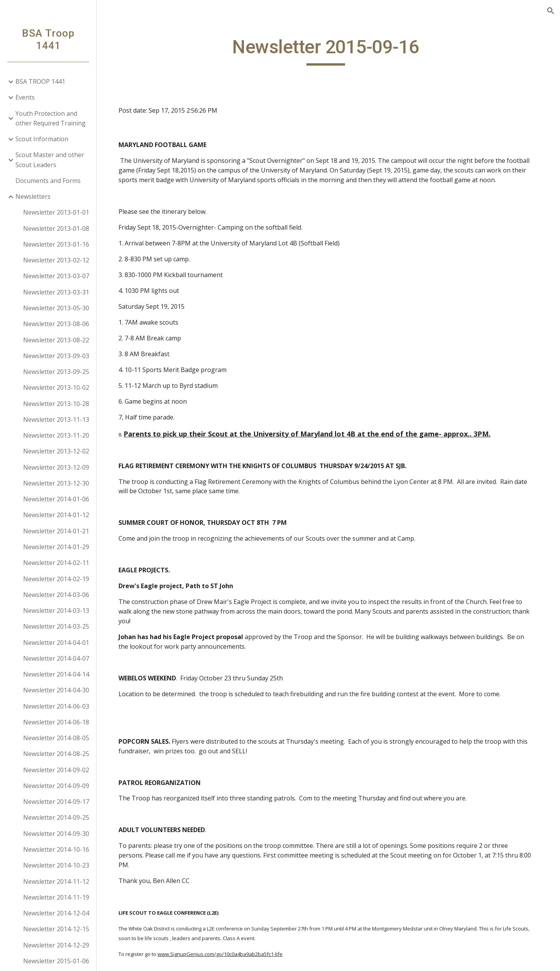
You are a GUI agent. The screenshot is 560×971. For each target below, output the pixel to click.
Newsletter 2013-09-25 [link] (56, 372)
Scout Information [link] (42, 139)
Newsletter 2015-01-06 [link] (56, 961)
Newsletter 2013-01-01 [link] (56, 212)
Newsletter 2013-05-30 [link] (56, 308)
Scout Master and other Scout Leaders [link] (50, 160)
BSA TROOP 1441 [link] (40, 81)
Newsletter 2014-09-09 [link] (56, 786)
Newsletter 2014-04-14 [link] (56, 674)
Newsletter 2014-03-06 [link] (56, 595)
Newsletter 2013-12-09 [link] (56, 467)
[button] (551, 11)
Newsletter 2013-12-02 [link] (56, 451)
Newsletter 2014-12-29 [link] (56, 945)
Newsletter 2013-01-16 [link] (56, 244)
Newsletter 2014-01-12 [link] (56, 515)
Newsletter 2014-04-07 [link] (56, 658)
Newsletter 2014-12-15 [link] (56, 929)
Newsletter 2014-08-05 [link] (56, 738)
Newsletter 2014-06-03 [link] (56, 706)
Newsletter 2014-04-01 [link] (56, 643)
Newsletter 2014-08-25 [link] (56, 754)
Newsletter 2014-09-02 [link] (56, 770)
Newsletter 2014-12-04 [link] (56, 913)
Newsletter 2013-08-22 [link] (56, 340)
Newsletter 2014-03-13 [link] (56, 611)
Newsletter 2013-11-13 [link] (56, 420)
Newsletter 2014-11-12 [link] (56, 881)
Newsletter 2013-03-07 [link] (56, 276)
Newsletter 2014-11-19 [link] (56, 897)
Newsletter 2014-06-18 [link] (56, 722)
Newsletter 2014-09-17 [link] (56, 802)
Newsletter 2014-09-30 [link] (56, 834)
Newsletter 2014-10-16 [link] (56, 849)
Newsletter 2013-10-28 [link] (56, 404)
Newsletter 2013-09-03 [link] (56, 356)
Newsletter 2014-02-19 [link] (56, 579)
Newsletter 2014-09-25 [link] (56, 817)
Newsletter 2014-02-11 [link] (56, 563)
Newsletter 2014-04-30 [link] (56, 690)
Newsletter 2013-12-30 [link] (56, 483)
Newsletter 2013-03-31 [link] (56, 292)
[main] (328, 51)
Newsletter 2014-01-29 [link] (56, 547)
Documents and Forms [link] (48, 181)
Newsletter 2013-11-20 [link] (56, 435)
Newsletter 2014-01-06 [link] (56, 499)
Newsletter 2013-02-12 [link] (56, 260)
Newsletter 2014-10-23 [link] (56, 865)
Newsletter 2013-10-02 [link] (56, 387)
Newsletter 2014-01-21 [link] (56, 531)
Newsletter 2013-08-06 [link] (56, 324)
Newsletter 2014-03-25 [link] (56, 626)
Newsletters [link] (33, 196)
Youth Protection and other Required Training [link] (51, 118)
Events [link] (25, 97)
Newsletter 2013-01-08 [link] (56, 228)
